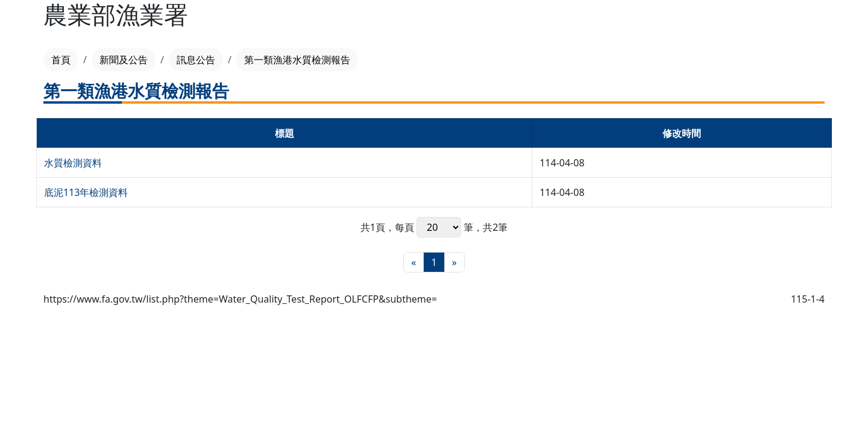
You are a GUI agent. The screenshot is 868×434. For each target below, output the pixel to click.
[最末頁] (454, 262)
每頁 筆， (439, 227)
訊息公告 (196, 60)
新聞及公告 (124, 60)
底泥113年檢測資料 (86, 192)
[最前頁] (414, 262)
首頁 (61, 60)
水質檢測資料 (73, 163)
